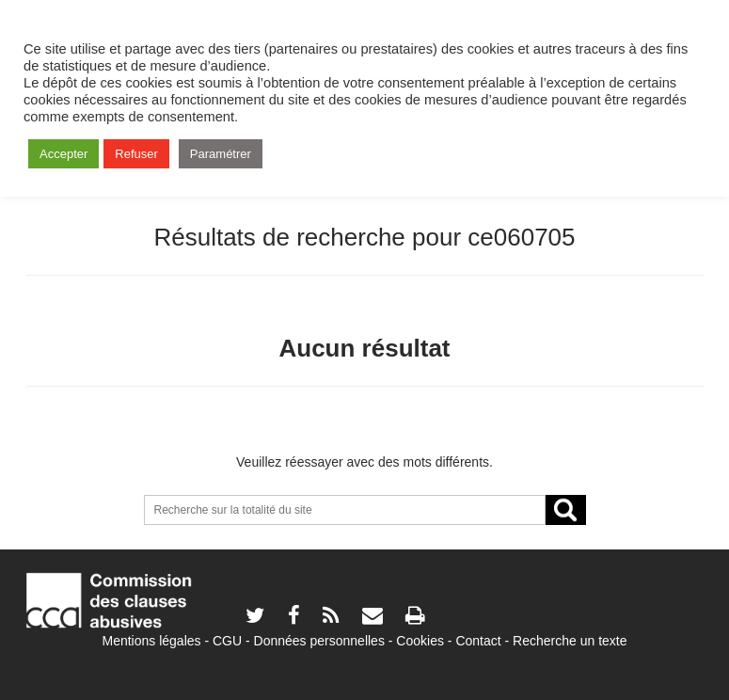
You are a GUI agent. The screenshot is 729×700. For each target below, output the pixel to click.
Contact (478, 641)
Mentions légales (151, 641)
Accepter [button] (63, 154)
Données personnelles (319, 641)
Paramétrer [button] (221, 154)
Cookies (420, 641)
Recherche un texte (570, 641)
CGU (227, 641)
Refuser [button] (136, 154)
